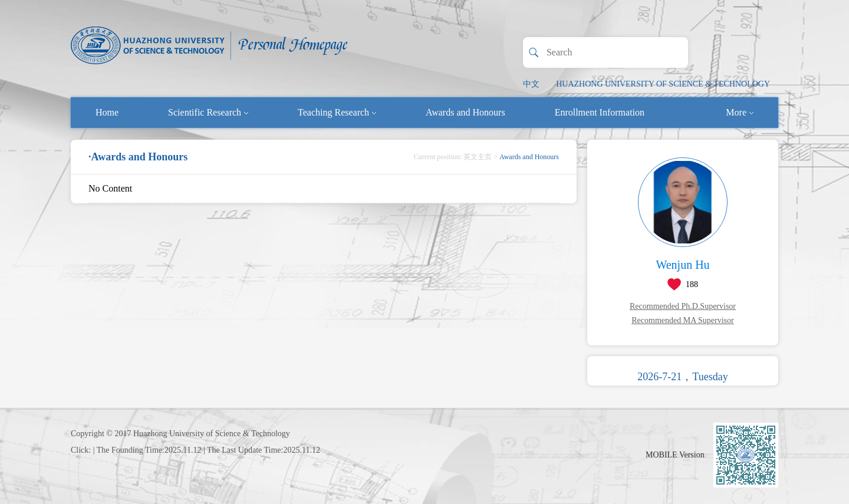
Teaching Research (337, 112)
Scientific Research (208, 112)
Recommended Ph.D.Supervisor (683, 306)
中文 (531, 84)
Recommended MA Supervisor (682, 320)
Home (107, 112)
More (740, 112)
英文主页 (478, 157)
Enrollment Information (600, 112)
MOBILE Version (675, 455)
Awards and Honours (465, 112)
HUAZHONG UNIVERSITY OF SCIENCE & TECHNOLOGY (663, 84)
